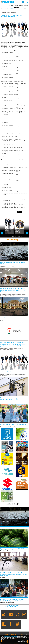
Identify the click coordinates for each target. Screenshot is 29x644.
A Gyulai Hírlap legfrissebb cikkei (11, 504)
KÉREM (26, 641)
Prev (2, 524)
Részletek (20, 641)
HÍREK (11, 9)
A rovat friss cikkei (11, 240)
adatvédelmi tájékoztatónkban (10, 636)
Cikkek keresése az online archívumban (11, 606)
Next (27, 524)
